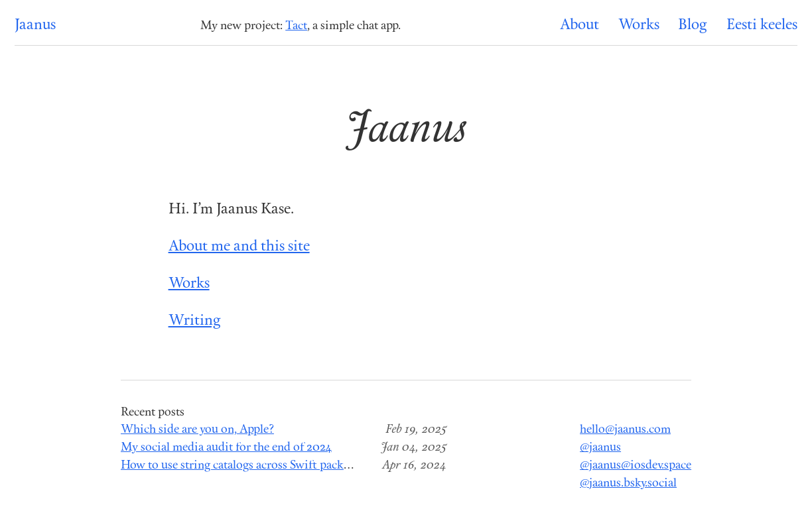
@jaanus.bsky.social (628, 484)
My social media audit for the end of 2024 (226, 448)
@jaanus (600, 448)
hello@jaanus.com (625, 430)
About (579, 26)
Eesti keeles (762, 26)
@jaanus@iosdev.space (636, 466)
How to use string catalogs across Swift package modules (263, 466)
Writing (195, 321)
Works (639, 26)
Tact (296, 26)
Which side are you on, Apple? (197, 430)
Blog (693, 26)
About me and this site (239, 247)
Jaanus (35, 26)
